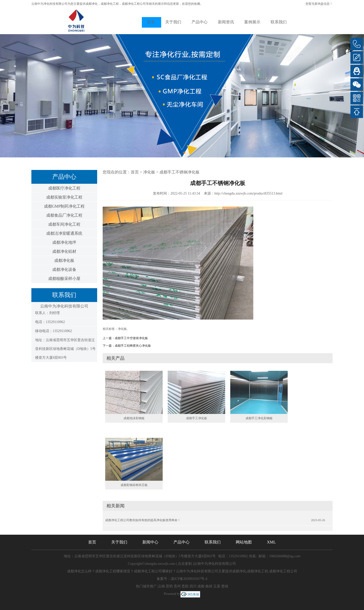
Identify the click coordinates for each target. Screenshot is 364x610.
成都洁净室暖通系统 (64, 233)
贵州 (177, 586)
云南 (161, 586)
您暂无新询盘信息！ (319, 4)
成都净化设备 (64, 269)
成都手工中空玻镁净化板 (131, 338)
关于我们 (173, 22)
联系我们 (279, 22)
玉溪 (217, 586)
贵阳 (185, 586)
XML (271, 542)
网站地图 (244, 542)
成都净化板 (64, 260)
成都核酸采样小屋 (64, 279)
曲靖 (209, 586)
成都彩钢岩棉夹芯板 (134, 485)
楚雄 (225, 586)
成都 (201, 586)
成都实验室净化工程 (64, 197)
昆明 (169, 586)
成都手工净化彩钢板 (259, 418)
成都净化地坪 (64, 242)
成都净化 (92, 4)
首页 (151, 22)
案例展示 (252, 22)
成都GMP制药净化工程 (64, 206)
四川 (193, 586)
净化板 (149, 172)
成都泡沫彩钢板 (134, 418)
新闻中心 (150, 542)
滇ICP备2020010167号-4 (189, 579)
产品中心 (200, 22)
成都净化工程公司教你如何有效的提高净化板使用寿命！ (143, 520)
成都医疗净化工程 (64, 188)
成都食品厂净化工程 (64, 215)
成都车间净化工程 (64, 224)
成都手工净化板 (197, 418)
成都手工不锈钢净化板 (179, 172)
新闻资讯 (226, 22)
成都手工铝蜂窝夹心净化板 (133, 346)
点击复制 (185, 564)
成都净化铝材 (64, 251)
